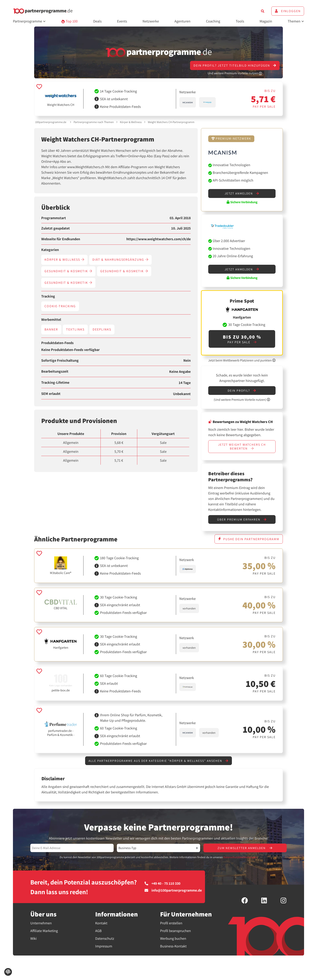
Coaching (213, 21)
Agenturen (182, 21)
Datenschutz (105, 942)
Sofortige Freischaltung (60, 360)
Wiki (33, 942)
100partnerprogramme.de (51, 122)
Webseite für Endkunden (61, 239)
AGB (98, 934)
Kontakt (101, 926)
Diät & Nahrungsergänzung (120, 260)
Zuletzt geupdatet (55, 228)
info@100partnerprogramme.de (173, 894)
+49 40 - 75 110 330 (162, 887)
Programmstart (54, 218)
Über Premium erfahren (242, 522)
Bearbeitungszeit (55, 371)
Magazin (266, 21)
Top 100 (69, 21)
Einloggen (288, 11)
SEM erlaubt (51, 394)
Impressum (104, 949)
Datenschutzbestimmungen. (240, 860)
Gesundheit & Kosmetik (68, 271)
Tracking (48, 296)
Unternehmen (41, 926)
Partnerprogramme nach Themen (94, 122)
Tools (240, 21)
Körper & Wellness (131, 122)
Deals (97, 21)
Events (122, 21)
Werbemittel (51, 320)
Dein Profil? (242, 392)
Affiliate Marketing (44, 934)
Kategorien (50, 250)
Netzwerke (151, 21)
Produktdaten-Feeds (57, 343)
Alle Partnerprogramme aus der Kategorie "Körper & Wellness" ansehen (158, 763)
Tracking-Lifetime (55, 383)
